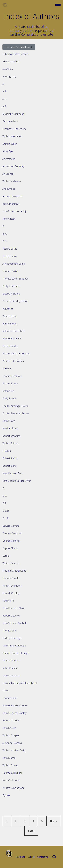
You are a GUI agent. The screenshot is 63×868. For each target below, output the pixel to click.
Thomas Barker (10, 271)
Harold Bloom (10, 323)
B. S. (5, 241)
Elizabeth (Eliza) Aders (14, 129)
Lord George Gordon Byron (17, 481)
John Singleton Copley (14, 713)
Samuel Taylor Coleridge (16, 653)
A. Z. (5, 106)
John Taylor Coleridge (14, 645)
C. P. (4, 503)
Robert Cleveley (11, 616)
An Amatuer (9, 159)
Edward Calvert (11, 526)
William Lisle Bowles (13, 361)
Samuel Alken (10, 144)
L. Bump (7, 451)
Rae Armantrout (11, 204)
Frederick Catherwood (14, 571)
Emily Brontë (9, 398)
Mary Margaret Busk (13, 473)
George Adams (10, 121)
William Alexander (12, 136)
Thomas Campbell (12, 533)
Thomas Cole (10, 630)
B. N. (5, 234)
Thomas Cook (10, 698)
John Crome (9, 758)
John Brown (9, 421)
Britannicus (8, 391)
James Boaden (10, 346)
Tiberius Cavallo (11, 578)
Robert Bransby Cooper (15, 705)
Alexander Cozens (12, 743)
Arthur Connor (10, 668)
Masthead (20, 857)
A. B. (5, 91)
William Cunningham (13, 788)
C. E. (5, 496)
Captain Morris (10, 548)
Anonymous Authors (13, 196)
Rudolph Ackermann (13, 114)
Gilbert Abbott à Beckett (15, 54)
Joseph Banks (10, 256)
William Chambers (12, 586)
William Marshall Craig (14, 750)
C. (3, 488)
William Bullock (10, 443)
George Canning (11, 541)
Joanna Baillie (10, 249)
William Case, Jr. (11, 563)
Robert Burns (9, 466)
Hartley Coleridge (12, 638)
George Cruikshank (12, 773)
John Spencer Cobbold (15, 623)
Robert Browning (11, 436)
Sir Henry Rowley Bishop (15, 301)
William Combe (10, 660)
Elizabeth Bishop (11, 294)
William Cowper (11, 735)
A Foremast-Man (11, 61)
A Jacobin (8, 69)
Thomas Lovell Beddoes (15, 279)
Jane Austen (9, 219)
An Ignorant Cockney (13, 166)
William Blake (10, 316)
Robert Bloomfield (12, 338)
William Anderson (12, 181)
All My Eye (8, 151)
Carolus (6, 556)
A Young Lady (9, 76)
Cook (5, 690)
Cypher (6, 795)
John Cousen (9, 728)
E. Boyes (7, 368)
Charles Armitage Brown (15, 406)
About (31, 857)
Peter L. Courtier (11, 720)
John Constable (11, 675)
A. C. (5, 99)
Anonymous (9, 189)
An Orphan (8, 174)
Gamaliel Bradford (12, 376)
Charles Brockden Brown (16, 413)
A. (3, 84)
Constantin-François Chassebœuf (20, 683)
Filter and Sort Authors (19, 47)
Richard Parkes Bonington (16, 353)
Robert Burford (10, 458)
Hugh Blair (8, 308)
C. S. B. (6, 511)
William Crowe (10, 765)
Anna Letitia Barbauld (14, 264)
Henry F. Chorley (11, 593)
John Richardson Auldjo (15, 211)
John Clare (8, 601)
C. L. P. (6, 518)
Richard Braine (10, 383)
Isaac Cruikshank (11, 780)
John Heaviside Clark (13, 608)
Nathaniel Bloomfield (14, 331)
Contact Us (43, 857)
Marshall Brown (10, 428)
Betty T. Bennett (11, 286)
